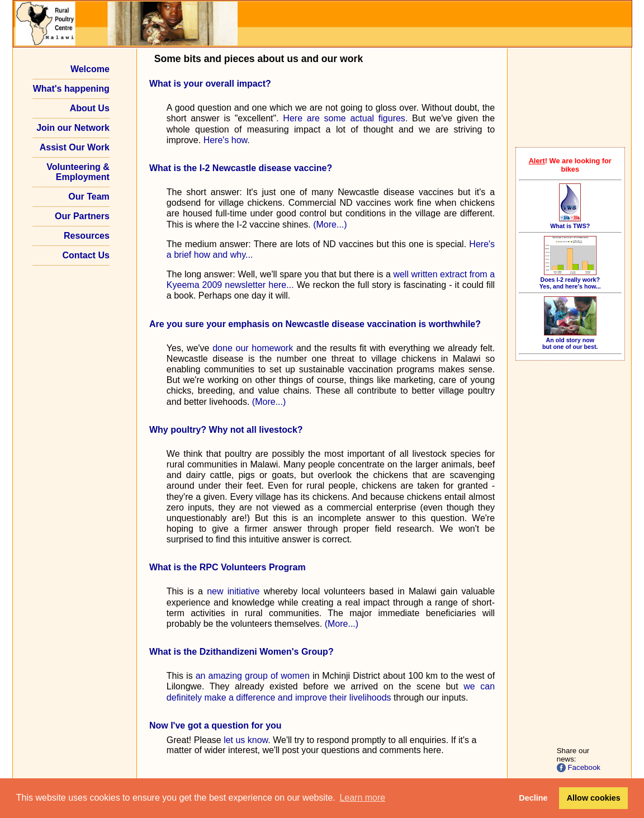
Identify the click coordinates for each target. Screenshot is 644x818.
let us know (246, 740)
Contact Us (86, 255)
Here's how (226, 140)
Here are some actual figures (344, 118)
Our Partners (82, 216)
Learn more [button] (362, 798)
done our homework (253, 348)
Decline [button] (533, 798)
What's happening (71, 89)
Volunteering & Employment (78, 172)
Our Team (89, 197)
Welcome (90, 69)
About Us (90, 108)
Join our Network (73, 128)
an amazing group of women (253, 676)
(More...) (330, 224)
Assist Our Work (75, 147)
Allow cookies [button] (594, 798)
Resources (87, 236)
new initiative (233, 591)
